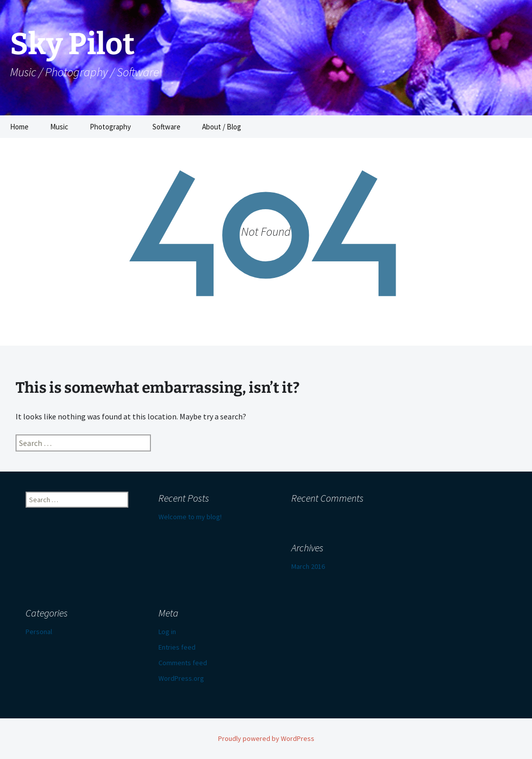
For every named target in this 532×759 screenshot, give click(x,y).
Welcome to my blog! (190, 517)
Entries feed (177, 647)
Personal (39, 632)
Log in (167, 632)
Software (166, 127)
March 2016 (308, 566)
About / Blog (222, 127)
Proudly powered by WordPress (266, 738)
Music (59, 127)
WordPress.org (181, 678)
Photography (110, 127)
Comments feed (183, 663)
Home (19, 127)
